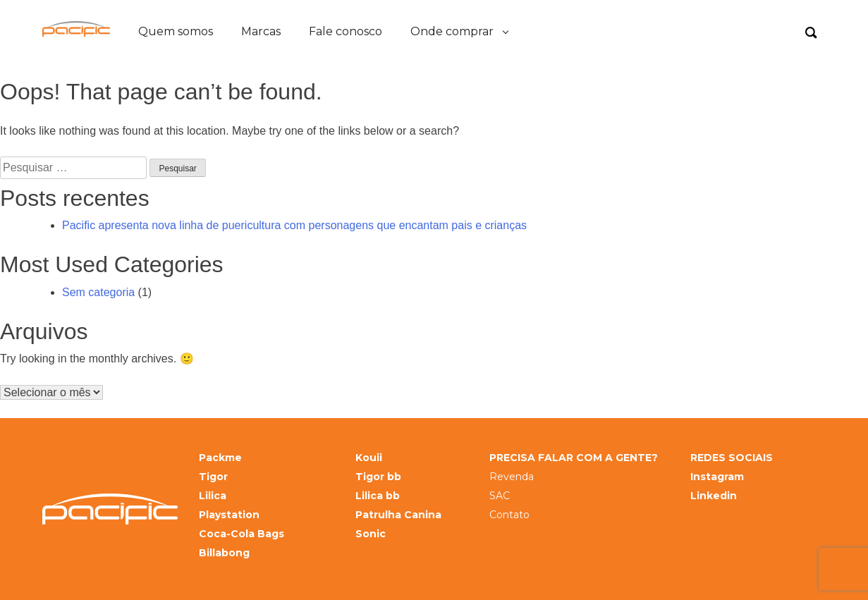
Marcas (261, 31)
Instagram (717, 477)
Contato (509, 515)
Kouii (369, 458)
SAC (500, 496)
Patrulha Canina (398, 515)
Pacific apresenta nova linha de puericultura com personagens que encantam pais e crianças (294, 225)
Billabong (224, 553)
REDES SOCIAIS (732, 458)
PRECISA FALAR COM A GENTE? (574, 458)
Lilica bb (378, 496)
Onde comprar (452, 31)
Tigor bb (378, 477)
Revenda (512, 477)
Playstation (229, 515)
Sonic (371, 534)
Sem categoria (98, 292)
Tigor (213, 477)
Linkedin (714, 496)
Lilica (213, 496)
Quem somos (176, 31)
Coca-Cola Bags (242, 534)
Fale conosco (346, 31)
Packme (220, 458)
